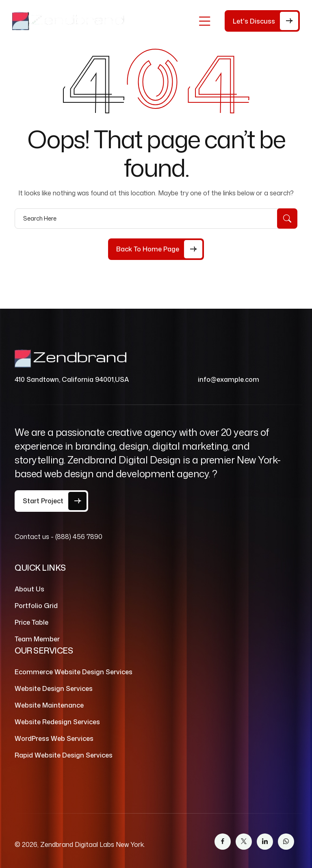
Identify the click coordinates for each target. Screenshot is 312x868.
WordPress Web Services (54, 738)
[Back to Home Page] (156, 249)
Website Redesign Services (57, 722)
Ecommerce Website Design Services (74, 672)
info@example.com (229, 379)
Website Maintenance (49, 705)
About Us (29, 589)
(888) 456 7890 (79, 537)
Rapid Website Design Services (64, 755)
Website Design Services (54, 688)
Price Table (31, 622)
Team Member (37, 639)
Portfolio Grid (36, 606)
